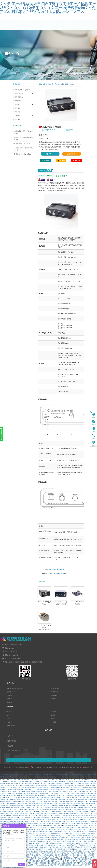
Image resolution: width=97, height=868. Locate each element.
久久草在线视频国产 (56, 843)
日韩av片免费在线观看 (73, 851)
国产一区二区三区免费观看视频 (77, 853)
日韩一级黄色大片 (69, 831)
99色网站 (26, 823)
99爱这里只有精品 (81, 827)
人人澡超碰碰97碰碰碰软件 (49, 813)
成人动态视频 (79, 791)
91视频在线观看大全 (70, 786)
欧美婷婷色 (19, 793)
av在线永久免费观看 (88, 795)
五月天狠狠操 (68, 811)
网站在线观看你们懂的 (7, 801)
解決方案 (19, 31)
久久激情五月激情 (44, 833)
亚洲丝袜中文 (63, 845)
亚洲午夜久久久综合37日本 (52, 807)
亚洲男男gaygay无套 (89, 833)
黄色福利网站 (74, 839)
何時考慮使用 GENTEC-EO (23, 144)
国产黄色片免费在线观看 (87, 863)
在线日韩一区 (41, 805)
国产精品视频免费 (85, 839)
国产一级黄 (54, 803)
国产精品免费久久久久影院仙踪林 (46, 795)
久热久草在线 (22, 782)
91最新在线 (10, 789)
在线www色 (14, 817)
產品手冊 (41, 180)
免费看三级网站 (51, 801)
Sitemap (79, 768)
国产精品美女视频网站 (40, 831)
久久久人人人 (62, 795)
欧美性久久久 (85, 851)
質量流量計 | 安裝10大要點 (22, 154)
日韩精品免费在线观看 (17, 805)
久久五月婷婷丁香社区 (67, 847)
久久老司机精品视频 (43, 797)
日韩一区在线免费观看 (76, 815)
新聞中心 (56, 25)
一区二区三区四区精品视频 (48, 853)
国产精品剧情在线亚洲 (11, 821)
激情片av (65, 797)
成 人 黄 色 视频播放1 (64, 857)
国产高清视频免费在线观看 (66, 801)
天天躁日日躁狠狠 (88, 825)
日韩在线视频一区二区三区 (39, 791)
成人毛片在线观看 (45, 809)
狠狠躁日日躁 (89, 815)
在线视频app (60, 784)
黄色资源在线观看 (43, 859)
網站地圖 (72, 768)
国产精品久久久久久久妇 (47, 835)
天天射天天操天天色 (84, 797)
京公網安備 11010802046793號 (41, 768)
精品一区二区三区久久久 (35, 782)
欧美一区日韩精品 (68, 821)
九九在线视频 (63, 813)
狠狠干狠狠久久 (54, 847)
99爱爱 (17, 801)
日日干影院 (81, 786)
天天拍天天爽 (71, 799)
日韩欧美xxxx (44, 847)
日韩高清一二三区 (17, 784)
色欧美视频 (45, 843)
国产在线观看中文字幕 (78, 803)
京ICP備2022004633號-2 (61, 768)
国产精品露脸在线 (55, 823)
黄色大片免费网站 (49, 784)
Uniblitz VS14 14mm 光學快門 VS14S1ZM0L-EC (44, 627)
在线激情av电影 (5, 813)
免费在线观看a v (71, 805)
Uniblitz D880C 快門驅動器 (55, 569)
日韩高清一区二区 (81, 831)
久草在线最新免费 (28, 788)
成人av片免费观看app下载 (19, 813)
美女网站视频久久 (81, 801)
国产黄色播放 (34, 863)
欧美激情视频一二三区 (87, 789)
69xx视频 (35, 811)
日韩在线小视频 (90, 786)
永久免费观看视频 (59, 849)
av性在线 (83, 857)
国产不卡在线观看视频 (14, 799)
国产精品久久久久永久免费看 (71, 817)
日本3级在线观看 (72, 819)
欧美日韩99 (92, 799)
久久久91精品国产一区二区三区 (60, 793)
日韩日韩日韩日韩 (42, 839)
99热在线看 (70, 849)
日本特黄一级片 (44, 793)
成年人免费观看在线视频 (33, 841)
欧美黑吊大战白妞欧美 (42, 851)
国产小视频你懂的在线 (56, 786)
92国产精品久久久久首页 (57, 851)
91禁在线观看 (19, 789)
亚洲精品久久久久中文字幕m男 (62, 809)
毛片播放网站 (62, 853)
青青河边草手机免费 (77, 793)
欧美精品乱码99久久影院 (29, 857)
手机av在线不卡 (57, 841)
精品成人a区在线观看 (74, 795)
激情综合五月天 (76, 788)
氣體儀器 (17, 112)
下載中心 (68, 25)
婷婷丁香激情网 (5, 784)
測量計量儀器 (19, 93)
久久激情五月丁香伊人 (52, 865)
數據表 (50, 180)
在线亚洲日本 (29, 845)
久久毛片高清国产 (45, 780)
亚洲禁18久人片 (23, 803)
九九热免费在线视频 (24, 791)
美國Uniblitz (69, 84)
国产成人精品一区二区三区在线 (84, 847)
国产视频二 (79, 841)
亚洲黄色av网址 (12, 803)
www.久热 (68, 784)
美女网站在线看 (91, 803)
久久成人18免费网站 (19, 809)
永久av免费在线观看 (27, 865)
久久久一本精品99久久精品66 (56, 805)
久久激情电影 (79, 782)
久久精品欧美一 (27, 799)
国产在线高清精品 (64, 788)
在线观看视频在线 (64, 803)
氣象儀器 (17, 115)
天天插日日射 (86, 788)
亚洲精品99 (54, 788)
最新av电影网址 (56, 833)
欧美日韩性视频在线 (76, 855)
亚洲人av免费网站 (75, 833)
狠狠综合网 (54, 845)
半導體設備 (18, 101)
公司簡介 (31, 25)
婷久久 (74, 784)
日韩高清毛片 (72, 845)
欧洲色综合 (37, 843)
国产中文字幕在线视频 (70, 829)
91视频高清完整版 (19, 819)
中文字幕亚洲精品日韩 (37, 825)
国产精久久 (85, 809)
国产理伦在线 (92, 827)
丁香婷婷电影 (77, 809)
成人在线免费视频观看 (18, 795)
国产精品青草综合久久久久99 (26, 815)
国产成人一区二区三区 (67, 791)
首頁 (48, 84)
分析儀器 (17, 108)
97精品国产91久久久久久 (31, 835)
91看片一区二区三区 (39, 801)
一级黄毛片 (77, 780)
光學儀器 (17, 104)
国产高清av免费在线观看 (35, 849)
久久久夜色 (73, 797)
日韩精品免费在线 (81, 821)
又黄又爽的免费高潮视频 (82, 807)
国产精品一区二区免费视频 (38, 827)
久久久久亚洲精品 (19, 797)
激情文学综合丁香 (78, 865)
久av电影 (92, 811)
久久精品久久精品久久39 (30, 833)
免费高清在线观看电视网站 (70, 863)
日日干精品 (6, 782)
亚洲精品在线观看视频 (82, 859)
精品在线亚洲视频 (34, 803)
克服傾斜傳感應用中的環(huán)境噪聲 (24, 132)
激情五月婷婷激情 (42, 786)
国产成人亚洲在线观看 (15, 780)
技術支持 (44, 31)
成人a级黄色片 (64, 815)
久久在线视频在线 (30, 805)
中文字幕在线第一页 (32, 809)
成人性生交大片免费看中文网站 (71, 823)
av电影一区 (33, 859)
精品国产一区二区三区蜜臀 (30, 853)
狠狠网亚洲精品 (31, 839)
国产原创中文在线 (91, 865)
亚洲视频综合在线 (34, 813)
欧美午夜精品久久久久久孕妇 (47, 857)
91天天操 (69, 789)
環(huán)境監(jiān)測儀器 (22, 90)
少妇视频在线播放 (48, 855)
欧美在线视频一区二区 (40, 819)
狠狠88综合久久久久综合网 (57, 819)
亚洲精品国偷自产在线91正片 (72, 825)
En (82, 1)
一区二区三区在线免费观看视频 (26, 786)
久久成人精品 (85, 817)
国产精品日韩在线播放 (31, 793)
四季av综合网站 (54, 791)
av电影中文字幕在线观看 (31, 780)
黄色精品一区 (65, 861)
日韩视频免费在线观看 (62, 855)
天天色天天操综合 (83, 784)
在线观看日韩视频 (42, 837)
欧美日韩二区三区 (66, 865)
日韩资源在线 (53, 837)
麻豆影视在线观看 (82, 799)
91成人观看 (91, 861)
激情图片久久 (89, 843)
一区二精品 (75, 857)
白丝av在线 (88, 793)
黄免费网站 (51, 827)
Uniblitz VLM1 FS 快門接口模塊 (57, 574)
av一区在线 (76, 789)
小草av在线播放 (39, 865)
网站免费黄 (62, 782)
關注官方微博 (88, 768)
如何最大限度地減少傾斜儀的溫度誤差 (24, 138)
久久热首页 (70, 782)
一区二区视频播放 (69, 843)
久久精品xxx (11, 786)
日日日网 (60, 829)
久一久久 (40, 807)
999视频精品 (57, 817)
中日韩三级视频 (39, 845)
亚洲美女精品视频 (56, 859)
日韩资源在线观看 (58, 780)
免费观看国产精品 (41, 815)
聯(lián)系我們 (58, 31)
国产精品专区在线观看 (51, 799)
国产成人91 (39, 784)
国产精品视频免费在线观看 (85, 835)
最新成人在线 (88, 791)
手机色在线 (62, 799)
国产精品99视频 (53, 815)
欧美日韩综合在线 (55, 863)
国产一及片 (4, 780)
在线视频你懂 (30, 795)
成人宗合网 (70, 827)
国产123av (56, 861)
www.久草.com (47, 841)
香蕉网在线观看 (76, 837)
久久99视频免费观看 (50, 829)
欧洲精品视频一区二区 (84, 805)
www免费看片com (67, 807)
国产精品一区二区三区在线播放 (66, 835)
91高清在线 (78, 849)
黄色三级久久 (46, 821)
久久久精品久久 (31, 797)
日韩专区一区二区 (30, 789)
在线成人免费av (57, 821)
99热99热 (14, 782)
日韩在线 (22, 807)
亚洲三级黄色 (44, 863)
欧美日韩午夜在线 (8, 811)
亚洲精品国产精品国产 (51, 782)
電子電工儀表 (19, 97)
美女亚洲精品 (87, 849)
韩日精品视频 (36, 817)
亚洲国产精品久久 (56, 797)
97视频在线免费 (34, 847)
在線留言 (31, 31)
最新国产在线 (80, 843)
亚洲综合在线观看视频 (33, 861)
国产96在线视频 (38, 799)
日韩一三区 (29, 819)
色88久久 (83, 813)
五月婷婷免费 (45, 803)
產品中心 (44, 25)
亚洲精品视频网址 (36, 855)
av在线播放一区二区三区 (86, 829)
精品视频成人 (82, 819)
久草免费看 (29, 829)
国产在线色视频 (31, 837)
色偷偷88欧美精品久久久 (45, 789)
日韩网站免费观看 (69, 841)
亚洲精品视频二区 (29, 784)
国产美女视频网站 (59, 789)
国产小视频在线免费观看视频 (13, 823)
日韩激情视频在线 (74, 813)
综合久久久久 (4, 788)
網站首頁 (19, 25)
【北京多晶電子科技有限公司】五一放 (24, 149)
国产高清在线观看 (90, 782)
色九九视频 (65, 833)
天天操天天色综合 (25, 817)
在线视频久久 (58, 811)
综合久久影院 (69, 780)
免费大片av (15, 807)
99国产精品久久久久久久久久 (39, 823)
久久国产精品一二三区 (46, 811)
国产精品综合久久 (64, 837)
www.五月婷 (12, 815)
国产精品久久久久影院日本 (23, 811)
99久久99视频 (48, 849)
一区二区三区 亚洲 (68, 859)
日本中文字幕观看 (89, 855)
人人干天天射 (86, 780)
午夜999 (47, 845)
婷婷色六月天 (38, 829)
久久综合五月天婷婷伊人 (81, 811)
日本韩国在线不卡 (88, 823)
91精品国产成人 (31, 807)
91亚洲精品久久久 (15, 788)
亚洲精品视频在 (24, 821)
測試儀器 (61, 84)
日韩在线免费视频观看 (55, 831)
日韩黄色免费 (4, 805)
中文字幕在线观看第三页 (42, 788)
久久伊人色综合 (87, 837)
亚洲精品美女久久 (47, 817)
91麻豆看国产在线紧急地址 (78, 861)
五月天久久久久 (61, 827)
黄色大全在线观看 (26, 801)
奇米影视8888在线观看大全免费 (59, 839)
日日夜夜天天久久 (36, 821)
